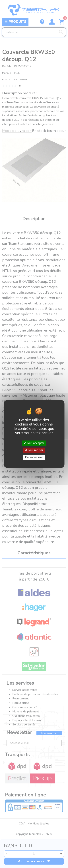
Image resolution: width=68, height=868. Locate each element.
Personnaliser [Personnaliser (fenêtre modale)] (34, 457)
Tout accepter (34, 443)
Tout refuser (34, 450)
